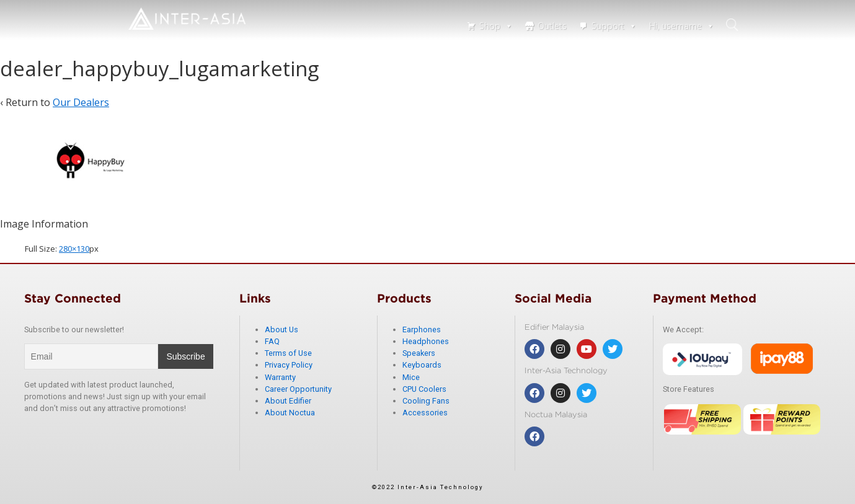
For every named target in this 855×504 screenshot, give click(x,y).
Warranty (280, 377)
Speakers (419, 353)
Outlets (552, 26)
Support (614, 26)
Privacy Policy (289, 365)
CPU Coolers (424, 389)
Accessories (425, 413)
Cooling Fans (426, 401)
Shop (496, 26)
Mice (411, 377)
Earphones (422, 329)
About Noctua (290, 413)
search (733, 25)
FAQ (272, 341)
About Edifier (288, 401)
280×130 (74, 249)
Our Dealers (81, 102)
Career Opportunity (298, 389)
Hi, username (682, 26)
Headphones (426, 341)
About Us (281, 329)
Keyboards (422, 365)
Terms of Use (288, 353)
